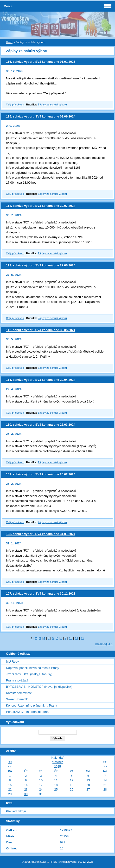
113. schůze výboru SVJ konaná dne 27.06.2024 (41, 265)
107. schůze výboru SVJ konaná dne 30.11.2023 (41, 594)
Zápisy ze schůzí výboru (52, 104)
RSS (54, 862)
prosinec (57, 762)
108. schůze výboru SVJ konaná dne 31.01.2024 (41, 534)
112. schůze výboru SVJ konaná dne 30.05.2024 (41, 330)
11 (77, 638)
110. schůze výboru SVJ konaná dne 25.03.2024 (41, 425)
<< (10, 762)
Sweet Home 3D (17, 699)
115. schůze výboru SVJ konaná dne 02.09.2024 (41, 116)
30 (26, 794)
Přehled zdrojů (16, 811)
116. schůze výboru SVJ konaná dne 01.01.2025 (41, 62)
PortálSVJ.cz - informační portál (28, 712)
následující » (104, 644)
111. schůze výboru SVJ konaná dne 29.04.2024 (41, 380)
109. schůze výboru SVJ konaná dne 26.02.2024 (41, 474)
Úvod (9, 42)
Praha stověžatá (17, 680)
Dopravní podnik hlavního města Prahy (33, 668)
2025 (57, 767)
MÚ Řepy (12, 662)
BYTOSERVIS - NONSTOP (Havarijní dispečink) (39, 687)
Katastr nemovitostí (19, 693)
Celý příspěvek (15, 104)
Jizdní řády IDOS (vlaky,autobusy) (29, 674)
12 (83, 638)
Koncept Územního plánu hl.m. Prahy (32, 705)
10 (70, 638)
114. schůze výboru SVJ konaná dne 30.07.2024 (41, 206)
